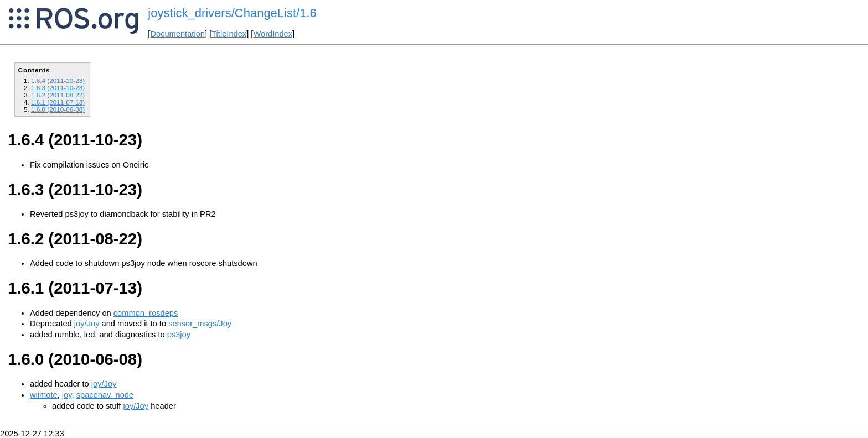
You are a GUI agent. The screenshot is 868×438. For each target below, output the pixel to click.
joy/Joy (87, 324)
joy (67, 395)
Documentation (177, 34)
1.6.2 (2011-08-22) (58, 95)
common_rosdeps (146, 313)
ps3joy (179, 335)
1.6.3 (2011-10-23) (58, 88)
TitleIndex (229, 34)
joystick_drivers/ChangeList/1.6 (232, 13)
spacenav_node (105, 395)
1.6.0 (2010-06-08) (58, 109)
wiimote (44, 395)
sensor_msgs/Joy (200, 324)
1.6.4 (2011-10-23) (58, 80)
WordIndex (273, 34)
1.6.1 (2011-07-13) (58, 102)
